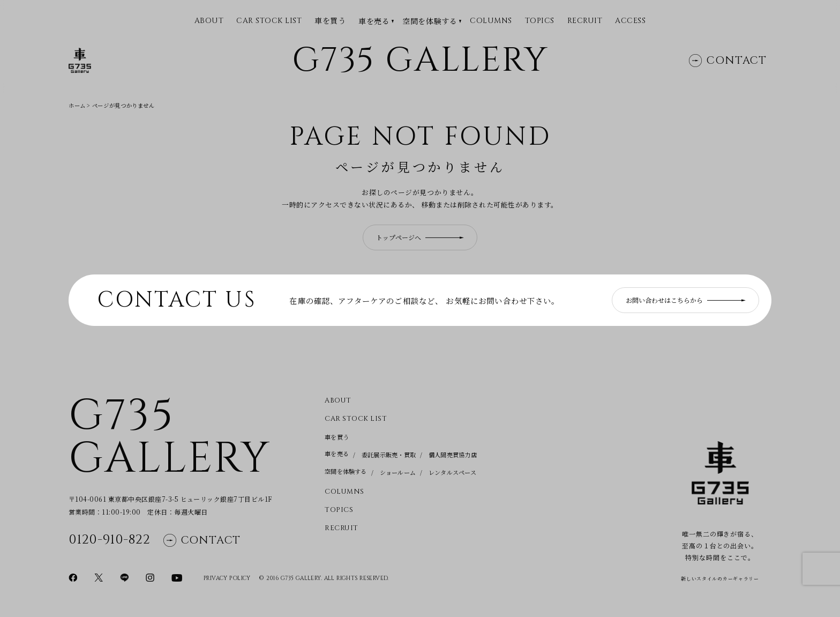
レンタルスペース (452, 472)
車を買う (330, 21)
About (338, 401)
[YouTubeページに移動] (177, 577)
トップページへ (420, 237)
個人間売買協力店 (453, 455)
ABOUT (209, 21)
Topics (540, 21)
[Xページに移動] (99, 577)
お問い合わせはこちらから (686, 300)
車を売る (374, 21)
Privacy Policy (227, 578)
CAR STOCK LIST (269, 21)
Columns (491, 21)
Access (630, 21)
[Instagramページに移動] (150, 577)
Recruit (585, 21)
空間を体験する (430, 21)
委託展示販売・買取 (389, 455)
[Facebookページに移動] (73, 577)
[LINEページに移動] (124, 577)
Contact (728, 60)
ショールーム (398, 472)
